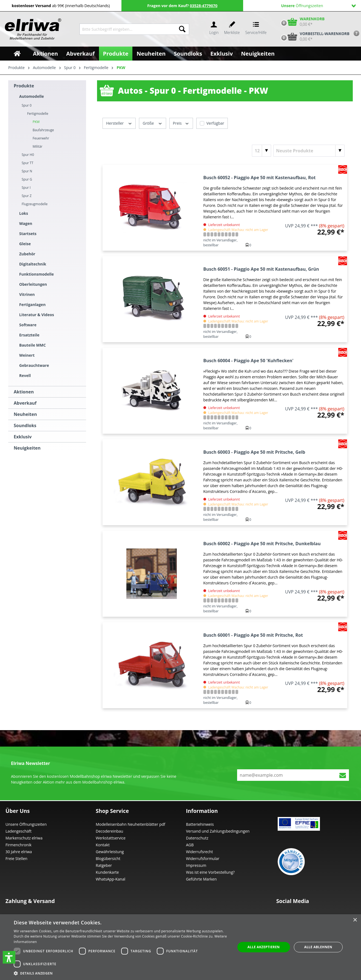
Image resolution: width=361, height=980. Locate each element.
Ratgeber (104, 865)
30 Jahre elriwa (19, 852)
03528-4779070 (204, 6)
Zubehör (27, 254)
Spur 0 (27, 105)
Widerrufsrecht (200, 852)
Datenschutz (197, 838)
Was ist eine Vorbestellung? (211, 872)
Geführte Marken (201, 879)
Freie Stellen (16, 858)
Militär (38, 146)
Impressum (196, 865)
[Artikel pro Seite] (261, 151)
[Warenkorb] (302, 22)
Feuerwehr (41, 138)
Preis (181, 123)
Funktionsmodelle (36, 274)
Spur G (27, 179)
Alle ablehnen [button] (318, 947)
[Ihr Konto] (214, 29)
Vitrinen (27, 294)
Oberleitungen (33, 284)
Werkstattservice (111, 838)
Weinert (27, 355)
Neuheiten (25, 414)
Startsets (28, 234)
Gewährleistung (110, 852)
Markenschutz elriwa (24, 838)
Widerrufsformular (203, 858)
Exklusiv (23, 437)
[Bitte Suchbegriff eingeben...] (128, 29)
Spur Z (27, 196)
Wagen (26, 223)
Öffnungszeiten (318, 6)
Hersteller (119, 123)
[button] (9, 957)
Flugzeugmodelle (35, 204)
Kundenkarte (107, 872)
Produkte (24, 86)
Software (28, 325)
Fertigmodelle (38, 114)
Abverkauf (25, 403)
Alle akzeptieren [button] (264, 947)
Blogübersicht (108, 858)
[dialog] (180, 947)
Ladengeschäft (19, 831)
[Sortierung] (309, 151)
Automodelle (32, 96)
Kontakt (103, 845)
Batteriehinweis (200, 824)
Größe (152, 123)
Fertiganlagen (32, 305)
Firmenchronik (19, 845)
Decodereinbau (109, 831)
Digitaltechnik (33, 264)
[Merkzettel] (232, 29)
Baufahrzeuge (43, 130)
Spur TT (28, 163)
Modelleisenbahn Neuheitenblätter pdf (130, 824)
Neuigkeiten (27, 448)
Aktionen (24, 392)
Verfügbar (215, 123)
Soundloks (25, 425)
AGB (190, 845)
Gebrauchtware (34, 365)
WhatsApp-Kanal (110, 879)
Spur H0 (28, 155)
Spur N (27, 171)
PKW (36, 122)
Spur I (26, 188)
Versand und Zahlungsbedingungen (218, 831)
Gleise (25, 244)
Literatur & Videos (37, 315)
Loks (24, 213)
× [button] (355, 920)
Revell (25, 375)
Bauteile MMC (32, 345)
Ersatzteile (29, 335)
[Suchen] (182, 29)
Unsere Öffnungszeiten (26, 824)
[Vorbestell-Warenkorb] (314, 36)
